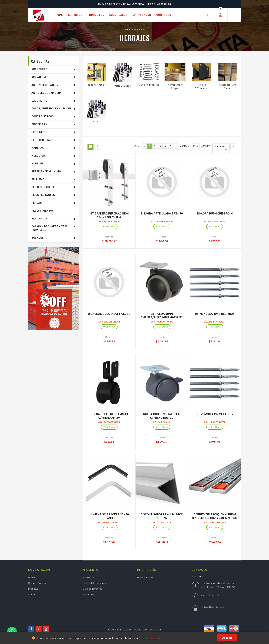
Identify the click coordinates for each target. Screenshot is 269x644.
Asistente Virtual (210, 595)
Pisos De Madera (43, 187)
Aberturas (39, 69)
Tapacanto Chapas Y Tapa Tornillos (50, 228)
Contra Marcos (43, 117)
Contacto (33, 594)
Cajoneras (39, 101)
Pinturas (38, 179)
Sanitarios (39, 219)
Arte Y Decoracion (45, 85)
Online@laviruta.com (212, 607)
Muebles (37, 164)
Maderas (38, 148)
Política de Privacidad (150, 638)
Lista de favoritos (92, 589)
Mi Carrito (88, 594)
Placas (37, 203)
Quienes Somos (37, 583)
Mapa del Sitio (145, 577)
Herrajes (38, 132)
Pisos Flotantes (43, 195)
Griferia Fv (39, 124)
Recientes (220, 146)
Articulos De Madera (47, 93)
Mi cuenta (88, 577)
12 (195, 146)
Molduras (39, 156)
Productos (34, 589)
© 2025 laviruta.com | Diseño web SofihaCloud (134, 630)
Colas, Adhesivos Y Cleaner (51, 109)
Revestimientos (43, 211)
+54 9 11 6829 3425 (159, 4)
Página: (136, 146)
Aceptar (227, 638)
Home (128, 29)
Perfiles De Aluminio (46, 172)
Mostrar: (184, 146)
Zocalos (38, 238)
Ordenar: (206, 146)
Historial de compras (94, 583)
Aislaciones (40, 77)
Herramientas (41, 140)
